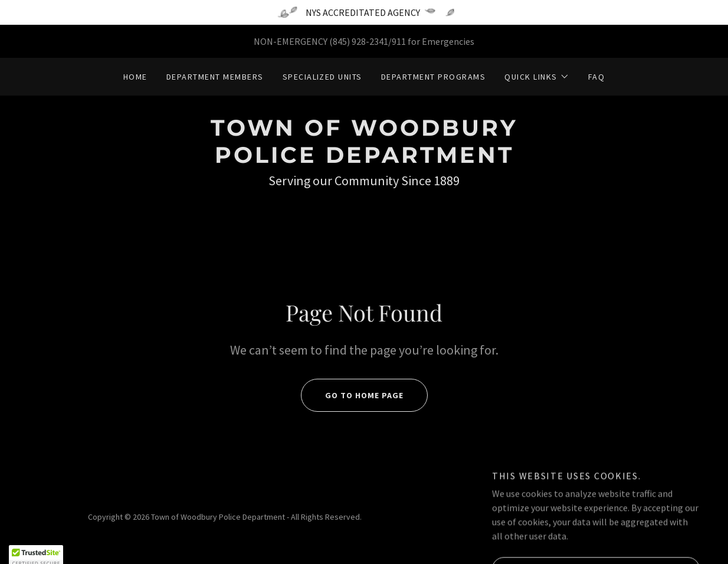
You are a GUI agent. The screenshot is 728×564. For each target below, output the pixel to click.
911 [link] (399, 41)
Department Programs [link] (433, 77)
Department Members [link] (215, 77)
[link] (364, 159)
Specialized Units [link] (322, 77)
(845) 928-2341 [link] (359, 41)
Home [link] (135, 77)
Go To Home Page (352, 395)
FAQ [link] (597, 77)
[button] (537, 77)
